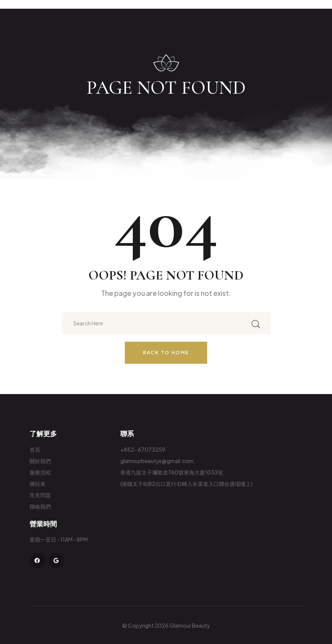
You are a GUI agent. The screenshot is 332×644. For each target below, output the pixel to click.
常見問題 (40, 495)
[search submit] (256, 323)
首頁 (35, 449)
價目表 (38, 484)
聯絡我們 (40, 506)
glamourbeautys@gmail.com (157, 461)
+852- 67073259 (143, 449)
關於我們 (40, 461)
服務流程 (40, 472)
